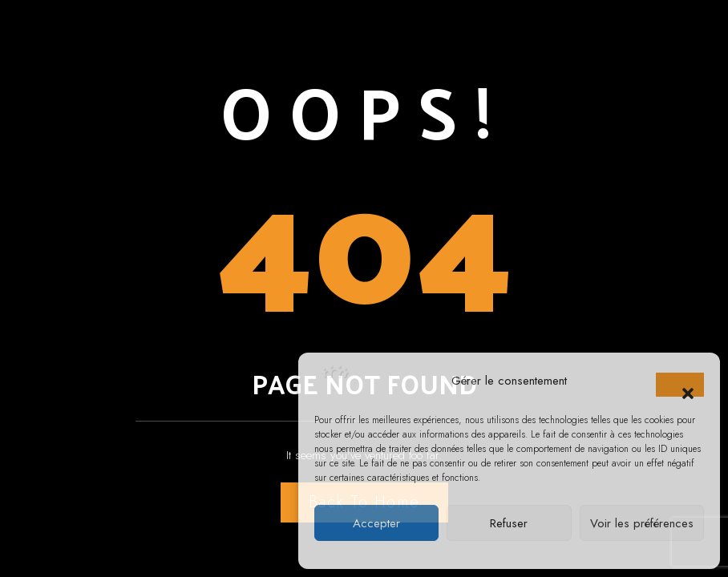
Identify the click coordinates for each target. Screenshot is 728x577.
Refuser (509, 523)
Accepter (376, 523)
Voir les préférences (642, 523)
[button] (680, 385)
